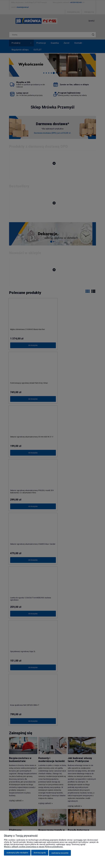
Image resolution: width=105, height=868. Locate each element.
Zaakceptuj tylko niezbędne (17, 853)
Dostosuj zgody (40, 853)
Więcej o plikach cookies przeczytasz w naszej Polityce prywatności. (34, 847)
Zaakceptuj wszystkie (60, 853)
